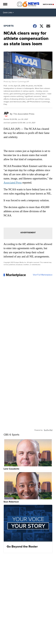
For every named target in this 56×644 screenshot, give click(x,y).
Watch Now (48, 4)
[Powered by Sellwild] (48, 430)
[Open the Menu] (5, 4)
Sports (9, 26)
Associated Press (13, 183)
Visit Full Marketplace (43, 275)
